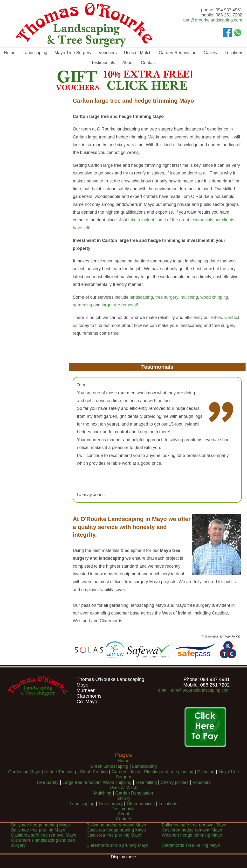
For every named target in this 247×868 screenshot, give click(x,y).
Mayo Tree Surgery (73, 53)
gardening (82, 305)
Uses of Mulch (138, 53)
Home (10, 53)
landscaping (141, 297)
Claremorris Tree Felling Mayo (191, 845)
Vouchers (108, 53)
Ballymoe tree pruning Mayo (38, 830)
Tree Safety (47, 782)
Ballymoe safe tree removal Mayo (194, 825)
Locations (234, 53)
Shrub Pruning (94, 772)
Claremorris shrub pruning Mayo (117, 845)
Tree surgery (111, 804)
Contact (148, 63)
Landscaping (35, 53)
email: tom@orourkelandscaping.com (194, 690)
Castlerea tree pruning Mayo (114, 835)
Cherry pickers (175, 782)
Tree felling (146, 782)
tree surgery (167, 297)
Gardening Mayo (24, 772)
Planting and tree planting (169, 772)
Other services (141, 804)
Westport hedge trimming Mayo (192, 835)
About (128, 63)
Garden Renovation (178, 53)
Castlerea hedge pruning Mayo (116, 830)
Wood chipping (117, 782)
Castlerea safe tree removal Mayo (44, 835)
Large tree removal (81, 782)
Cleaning (206, 772)
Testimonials (103, 63)
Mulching (103, 793)
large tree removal (119, 305)
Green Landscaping (109, 766)
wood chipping (214, 297)
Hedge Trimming (60, 772)
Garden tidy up (126, 772)
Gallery (210, 53)
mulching (189, 297)
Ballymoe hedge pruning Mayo (40, 825)
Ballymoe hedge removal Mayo (116, 825)
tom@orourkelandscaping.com (213, 20)
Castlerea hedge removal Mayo (192, 830)
